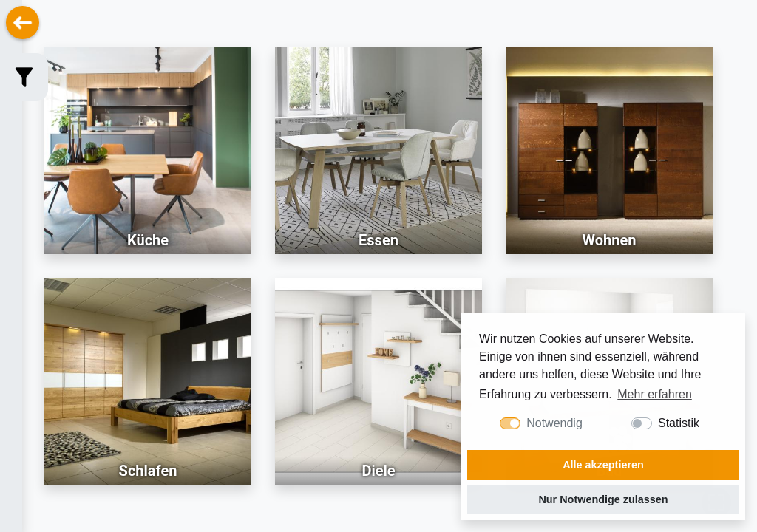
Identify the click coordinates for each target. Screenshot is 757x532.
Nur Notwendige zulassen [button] (603, 499)
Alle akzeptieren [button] (603, 465)
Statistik (679, 423)
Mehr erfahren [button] (655, 394)
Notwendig (554, 423)
